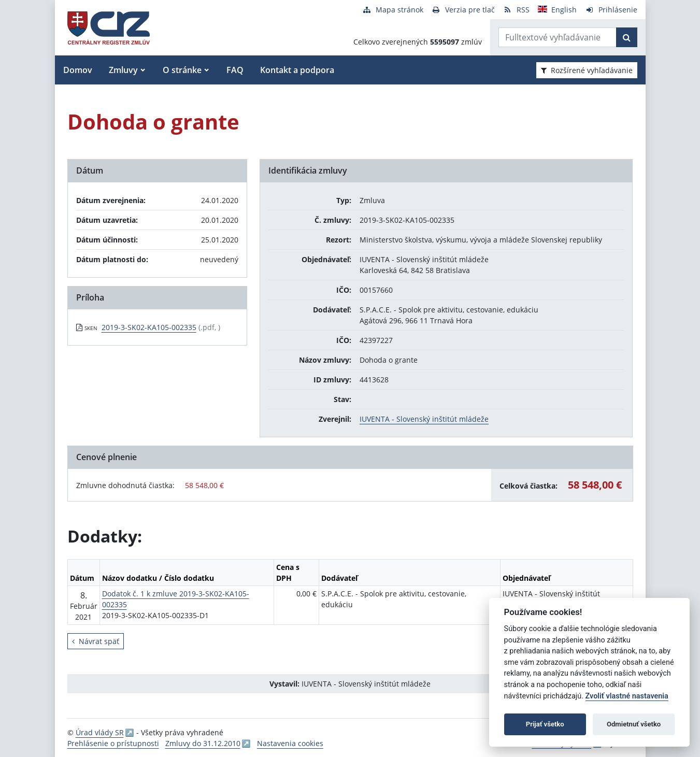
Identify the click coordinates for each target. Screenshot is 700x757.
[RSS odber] (516, 10)
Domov (78, 70)
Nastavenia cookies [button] (290, 743)
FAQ (235, 70)
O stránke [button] (182, 70)
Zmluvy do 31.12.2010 (203, 743)
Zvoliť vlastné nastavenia (627, 696)
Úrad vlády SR (100, 732)
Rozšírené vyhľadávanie (587, 70)
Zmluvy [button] (123, 70)
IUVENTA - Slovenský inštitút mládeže (424, 419)
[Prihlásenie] (611, 10)
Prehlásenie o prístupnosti (113, 743)
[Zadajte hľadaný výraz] (558, 37)
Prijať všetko (545, 724)
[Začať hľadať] (627, 37)
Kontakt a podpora (297, 70)
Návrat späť (96, 641)
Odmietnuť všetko (634, 724)
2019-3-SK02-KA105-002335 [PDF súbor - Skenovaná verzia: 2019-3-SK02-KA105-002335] (149, 327)
